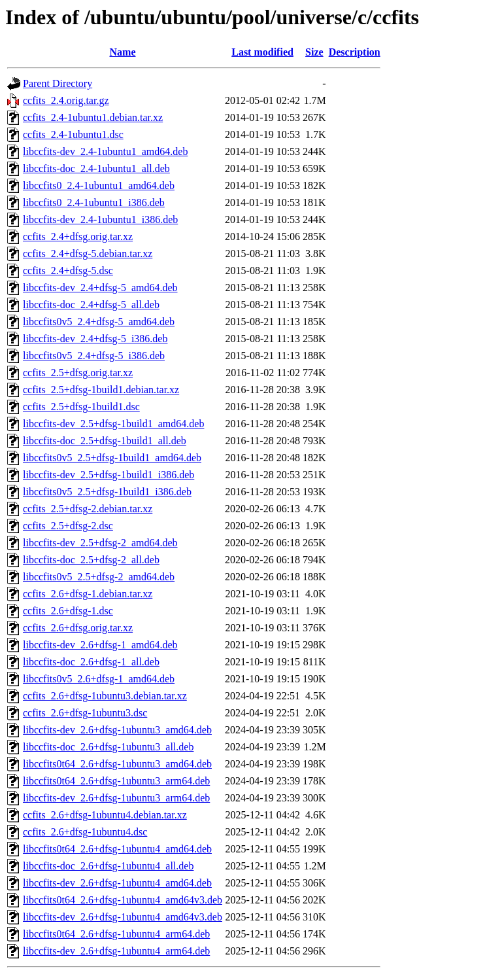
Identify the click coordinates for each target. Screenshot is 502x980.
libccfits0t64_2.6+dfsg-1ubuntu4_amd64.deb (117, 849)
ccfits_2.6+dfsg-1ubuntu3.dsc (85, 713)
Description (355, 52)
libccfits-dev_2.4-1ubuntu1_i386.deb (100, 219)
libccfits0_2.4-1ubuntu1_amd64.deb (99, 185)
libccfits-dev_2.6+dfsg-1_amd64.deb (100, 645)
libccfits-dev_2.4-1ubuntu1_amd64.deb (105, 151)
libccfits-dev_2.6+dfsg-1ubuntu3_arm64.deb (116, 798)
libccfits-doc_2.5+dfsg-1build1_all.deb (105, 441)
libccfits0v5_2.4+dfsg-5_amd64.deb (99, 322)
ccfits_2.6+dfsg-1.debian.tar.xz (88, 594)
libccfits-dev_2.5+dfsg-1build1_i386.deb (109, 475)
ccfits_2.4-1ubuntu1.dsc (73, 134)
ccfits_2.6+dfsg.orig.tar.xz (78, 628)
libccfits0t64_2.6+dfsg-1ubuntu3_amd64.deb (117, 764)
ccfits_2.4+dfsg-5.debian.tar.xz (88, 254)
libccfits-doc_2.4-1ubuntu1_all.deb (96, 168)
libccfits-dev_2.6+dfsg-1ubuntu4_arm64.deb (116, 951)
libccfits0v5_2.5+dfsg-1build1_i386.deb (107, 492)
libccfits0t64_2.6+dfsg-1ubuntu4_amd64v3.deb (123, 900)
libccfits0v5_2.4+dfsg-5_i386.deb (94, 356)
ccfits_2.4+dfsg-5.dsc (68, 271)
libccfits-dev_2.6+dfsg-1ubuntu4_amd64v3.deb (123, 917)
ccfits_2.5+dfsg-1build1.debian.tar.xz (101, 390)
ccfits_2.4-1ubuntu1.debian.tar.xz (93, 117)
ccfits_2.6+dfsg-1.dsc (68, 611)
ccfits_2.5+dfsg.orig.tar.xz (78, 373)
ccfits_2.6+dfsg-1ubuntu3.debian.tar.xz (105, 696)
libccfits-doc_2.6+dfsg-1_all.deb (91, 662)
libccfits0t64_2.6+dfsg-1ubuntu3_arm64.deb (116, 781)
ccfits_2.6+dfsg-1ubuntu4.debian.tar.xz (105, 815)
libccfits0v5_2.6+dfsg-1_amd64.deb (99, 679)
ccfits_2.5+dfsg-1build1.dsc (81, 407)
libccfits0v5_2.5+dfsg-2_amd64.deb (99, 577)
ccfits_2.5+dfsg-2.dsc (68, 526)
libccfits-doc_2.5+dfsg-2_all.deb (91, 560)
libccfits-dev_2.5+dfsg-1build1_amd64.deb (113, 424)
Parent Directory (58, 83)
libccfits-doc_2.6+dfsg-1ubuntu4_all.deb (108, 866)
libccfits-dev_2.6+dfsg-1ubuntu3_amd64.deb (117, 730)
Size (314, 52)
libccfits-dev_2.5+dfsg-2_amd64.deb (100, 543)
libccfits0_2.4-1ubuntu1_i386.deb (94, 202)
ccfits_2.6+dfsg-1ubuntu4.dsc (85, 832)
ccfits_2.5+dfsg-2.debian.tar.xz (88, 509)
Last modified (262, 52)
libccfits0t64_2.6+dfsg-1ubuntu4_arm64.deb (116, 934)
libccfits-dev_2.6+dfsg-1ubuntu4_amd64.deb (117, 883)
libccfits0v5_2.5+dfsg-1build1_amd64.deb (112, 458)
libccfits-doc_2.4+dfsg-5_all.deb (91, 305)
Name (123, 52)
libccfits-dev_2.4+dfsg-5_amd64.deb (100, 288)
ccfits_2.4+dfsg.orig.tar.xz (78, 236)
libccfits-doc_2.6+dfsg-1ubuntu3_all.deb (108, 747)
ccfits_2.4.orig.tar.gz (66, 100)
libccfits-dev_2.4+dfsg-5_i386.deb (95, 339)
